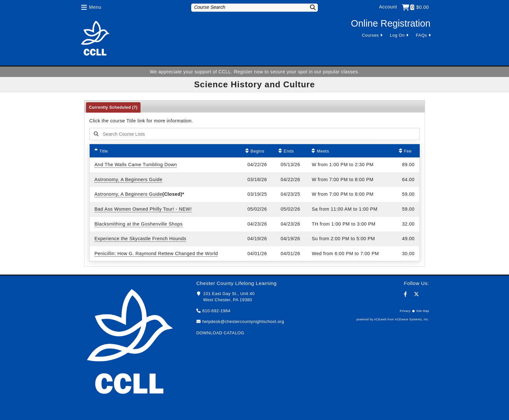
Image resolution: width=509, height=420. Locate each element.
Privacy (405, 311)
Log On (397, 35)
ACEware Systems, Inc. (412, 319)
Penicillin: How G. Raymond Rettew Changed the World (156, 253)
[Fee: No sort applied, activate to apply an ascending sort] (407, 151)
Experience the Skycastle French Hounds (140, 239)
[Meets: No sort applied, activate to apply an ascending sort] (350, 151)
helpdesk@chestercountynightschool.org (243, 321)
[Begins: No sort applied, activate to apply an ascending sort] (257, 151)
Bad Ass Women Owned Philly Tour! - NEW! (143, 209)
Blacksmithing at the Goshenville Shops (139, 224)
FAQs (421, 35)
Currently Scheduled (113, 107)
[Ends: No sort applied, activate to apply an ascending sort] (290, 151)
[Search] (309, 7)
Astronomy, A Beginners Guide (128, 179)
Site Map (423, 311)
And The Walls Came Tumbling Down (136, 165)
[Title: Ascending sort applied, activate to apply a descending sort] (165, 151)
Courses (370, 35)
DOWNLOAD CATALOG (220, 333)
